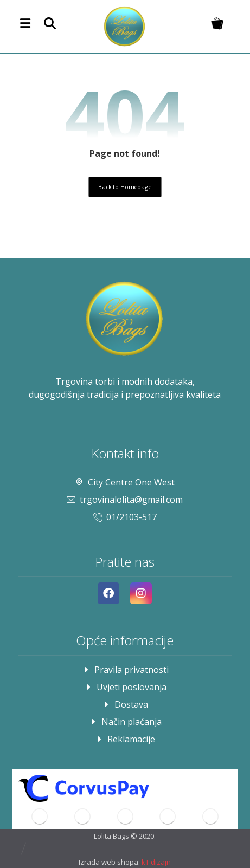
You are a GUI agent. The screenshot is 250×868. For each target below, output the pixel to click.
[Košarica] (217, 22)
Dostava (125, 704)
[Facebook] (108, 593)
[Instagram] (141, 593)
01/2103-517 (125, 517)
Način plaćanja (125, 722)
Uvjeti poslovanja (125, 687)
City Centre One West (125, 482)
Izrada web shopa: (109, 862)
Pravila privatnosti (125, 670)
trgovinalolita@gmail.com (125, 500)
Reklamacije (125, 739)
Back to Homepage (125, 187)
